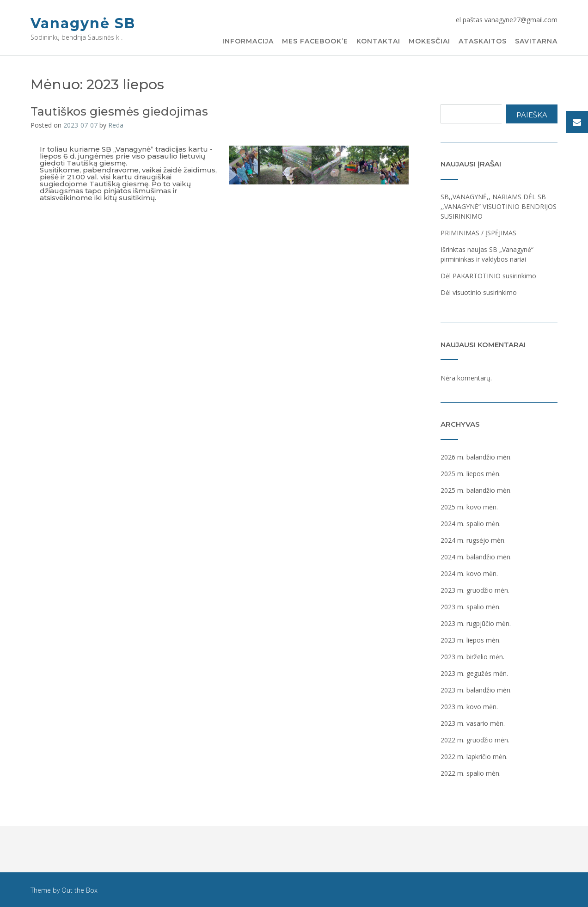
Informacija (248, 42)
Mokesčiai (429, 42)
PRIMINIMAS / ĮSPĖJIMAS (478, 233)
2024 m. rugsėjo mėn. (473, 540)
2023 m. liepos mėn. (471, 640)
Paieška (532, 115)
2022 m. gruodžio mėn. (475, 740)
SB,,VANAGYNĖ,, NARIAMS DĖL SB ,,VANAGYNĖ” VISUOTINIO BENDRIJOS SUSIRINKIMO (499, 206)
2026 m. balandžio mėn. (476, 457)
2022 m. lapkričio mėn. (474, 757)
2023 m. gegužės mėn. (474, 673)
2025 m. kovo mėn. (469, 507)
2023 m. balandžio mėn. (476, 690)
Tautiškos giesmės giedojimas (119, 111)
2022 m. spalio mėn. (471, 773)
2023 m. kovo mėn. (469, 707)
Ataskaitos (483, 42)
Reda (116, 125)
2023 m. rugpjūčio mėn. (476, 623)
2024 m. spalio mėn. (471, 524)
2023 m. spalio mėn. (471, 607)
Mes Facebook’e (315, 42)
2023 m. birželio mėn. (472, 657)
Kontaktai (378, 42)
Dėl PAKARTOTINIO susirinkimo (488, 276)
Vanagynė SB (83, 23)
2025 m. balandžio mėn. (476, 490)
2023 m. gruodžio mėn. (475, 590)
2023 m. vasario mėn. (473, 723)
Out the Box (80, 890)
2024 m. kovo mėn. (469, 573)
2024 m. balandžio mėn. (476, 557)
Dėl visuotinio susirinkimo (479, 292)
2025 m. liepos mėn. (471, 474)
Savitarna (536, 42)
